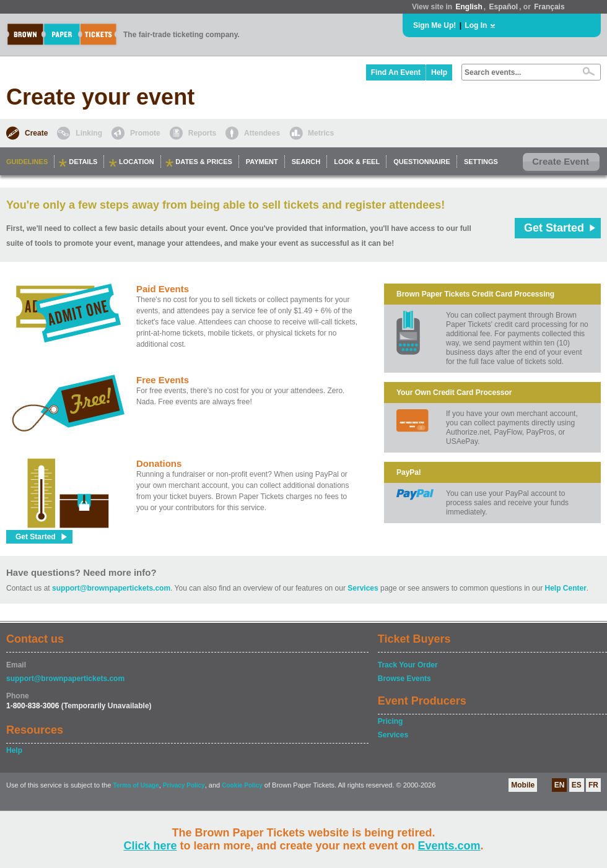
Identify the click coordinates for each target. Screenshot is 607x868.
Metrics (321, 133)
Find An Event (396, 72)
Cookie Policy (242, 785)
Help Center (566, 588)
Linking (89, 133)
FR (593, 785)
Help (439, 72)
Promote (145, 133)
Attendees (262, 133)
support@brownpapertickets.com (111, 588)
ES (577, 785)
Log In (476, 25)
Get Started (554, 228)
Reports (202, 133)
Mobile (523, 785)
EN (560, 785)
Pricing (391, 721)
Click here (150, 846)
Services (363, 588)
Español (504, 7)
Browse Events (404, 679)
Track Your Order (408, 665)
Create (36, 133)
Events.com (449, 846)
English (469, 7)
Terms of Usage (136, 785)
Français (549, 7)
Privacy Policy (184, 785)
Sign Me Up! (435, 25)
